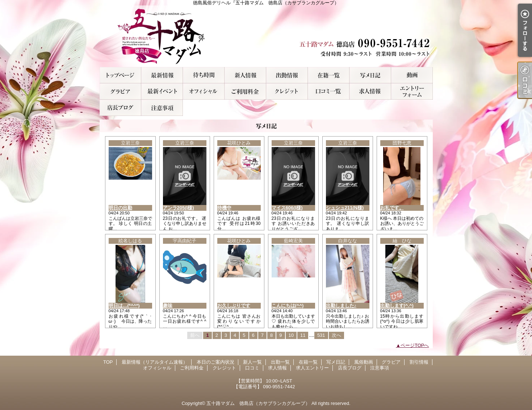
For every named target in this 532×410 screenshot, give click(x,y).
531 (321, 335)
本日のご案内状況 (204, 75)
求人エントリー (412, 91)
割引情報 (162, 91)
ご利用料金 (245, 91)
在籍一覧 (329, 75)
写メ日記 (370, 75)
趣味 (168, 306)
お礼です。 (392, 208)
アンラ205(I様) (179, 208)
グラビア (120, 91)
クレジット (287, 91)
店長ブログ (120, 108)
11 (303, 335)
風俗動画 (412, 75)
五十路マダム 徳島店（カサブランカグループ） (258, 403)
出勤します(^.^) (397, 306)
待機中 (224, 208)
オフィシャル (204, 91)
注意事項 (162, 108)
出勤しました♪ (341, 306)
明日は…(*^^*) (124, 306)
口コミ (329, 91)
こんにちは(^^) (288, 306)
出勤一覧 (287, 75)
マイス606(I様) (287, 208)
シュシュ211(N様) (345, 208)
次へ (336, 335)
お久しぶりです (234, 306)
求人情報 (370, 91)
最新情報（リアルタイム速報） (162, 75)
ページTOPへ (415, 345)
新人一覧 (245, 75)
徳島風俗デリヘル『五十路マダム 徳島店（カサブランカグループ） (266, 36)
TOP (120, 75)
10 (291, 335)
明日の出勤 (120, 208)
